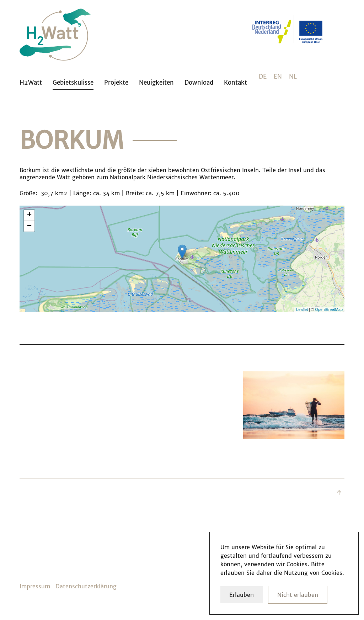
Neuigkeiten (156, 83)
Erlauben (242, 595)
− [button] (29, 226)
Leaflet (302, 309)
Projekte (116, 83)
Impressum (35, 586)
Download (199, 83)
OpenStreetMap (329, 309)
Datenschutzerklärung (86, 586)
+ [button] (29, 215)
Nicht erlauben (298, 595)
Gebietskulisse (73, 83)
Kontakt (235, 83)
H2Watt (31, 83)
